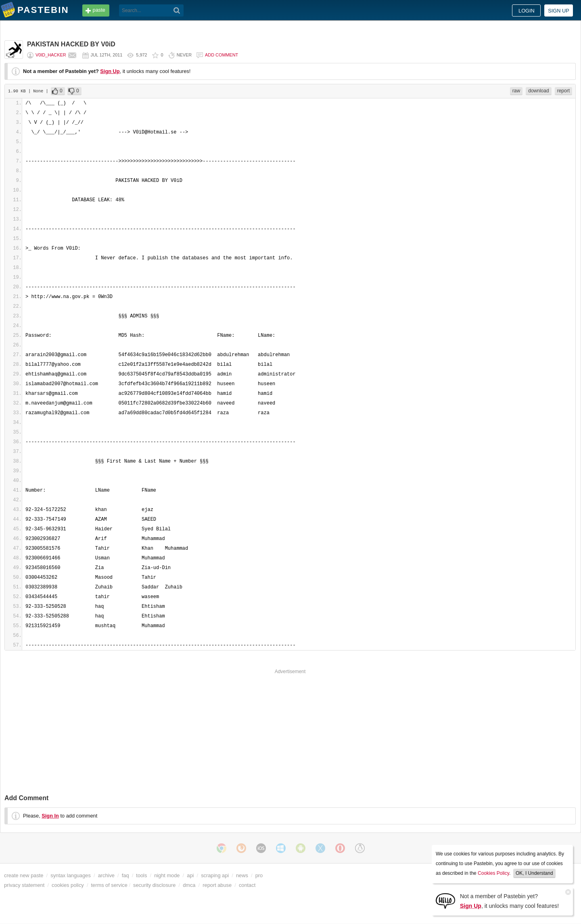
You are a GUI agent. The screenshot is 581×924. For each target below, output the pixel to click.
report (563, 91)
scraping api (215, 875)
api (190, 875)
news (242, 875)
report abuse (217, 885)
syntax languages (71, 875)
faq (125, 875)
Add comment (222, 55)
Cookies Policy (493, 873)
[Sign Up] (445, 900)
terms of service (109, 885)
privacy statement (24, 885)
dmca (189, 885)
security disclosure (154, 885)
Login (527, 11)
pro (259, 875)
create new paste (24, 875)
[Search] (177, 10)
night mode (167, 875)
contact (247, 885)
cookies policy (68, 885)
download (538, 91)
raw (516, 91)
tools (141, 875)
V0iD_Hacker (51, 55)
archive (106, 875)
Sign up (559, 11)
